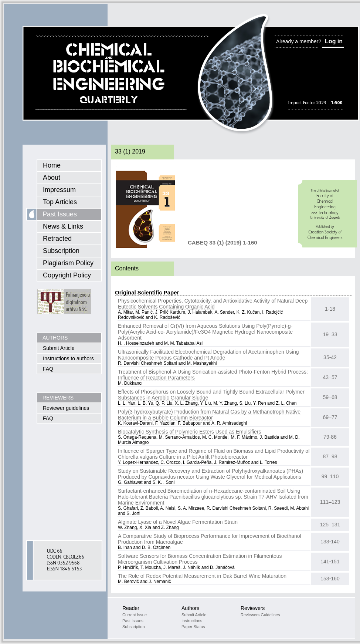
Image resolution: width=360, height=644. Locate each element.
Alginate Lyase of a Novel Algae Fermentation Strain (178, 522)
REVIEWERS (58, 398)
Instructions (192, 621)
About (52, 178)
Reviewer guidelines (66, 408)
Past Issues (60, 214)
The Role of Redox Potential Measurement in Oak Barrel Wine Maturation (202, 576)
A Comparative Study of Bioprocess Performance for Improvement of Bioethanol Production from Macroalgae (210, 539)
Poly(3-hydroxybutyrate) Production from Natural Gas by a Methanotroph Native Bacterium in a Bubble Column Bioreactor (209, 415)
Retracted (57, 239)
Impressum (59, 190)
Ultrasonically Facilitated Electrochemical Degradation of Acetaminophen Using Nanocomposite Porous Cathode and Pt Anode (208, 355)
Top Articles (60, 202)
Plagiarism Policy (68, 263)
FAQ (48, 369)
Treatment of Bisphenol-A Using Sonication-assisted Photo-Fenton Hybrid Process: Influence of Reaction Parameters (213, 375)
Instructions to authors (68, 358)
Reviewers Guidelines (260, 615)
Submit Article (59, 348)
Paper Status (193, 627)
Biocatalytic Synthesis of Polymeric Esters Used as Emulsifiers (189, 432)
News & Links (63, 226)
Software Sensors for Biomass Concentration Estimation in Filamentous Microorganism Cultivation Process (200, 559)
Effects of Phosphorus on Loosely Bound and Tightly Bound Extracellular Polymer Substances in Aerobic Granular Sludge (211, 395)
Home (52, 165)
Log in (334, 41)
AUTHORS (55, 338)
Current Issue (135, 615)
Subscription (61, 251)
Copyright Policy (67, 275)
